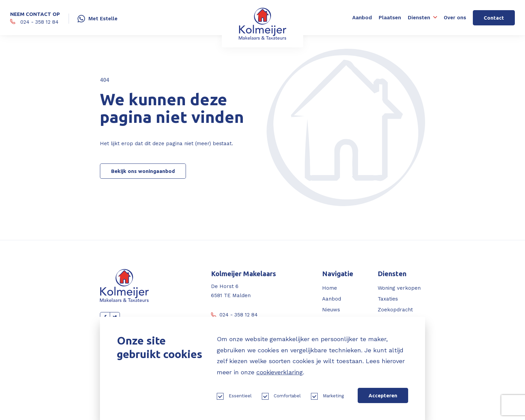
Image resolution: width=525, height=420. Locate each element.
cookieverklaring (280, 372)
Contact (494, 18)
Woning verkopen (399, 288)
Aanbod (362, 18)
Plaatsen (390, 18)
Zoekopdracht (395, 310)
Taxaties (388, 299)
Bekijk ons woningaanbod (143, 171)
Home (330, 288)
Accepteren (383, 395)
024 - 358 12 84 (234, 315)
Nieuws (331, 310)
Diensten (419, 18)
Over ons (455, 18)
